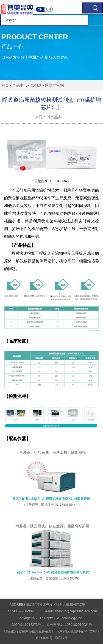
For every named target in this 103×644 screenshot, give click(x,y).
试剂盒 (36, 85)
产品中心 (20, 85)
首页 (5, 85)
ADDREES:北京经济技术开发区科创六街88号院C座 (47, 605)
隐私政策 (61, 638)
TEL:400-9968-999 (20, 611)
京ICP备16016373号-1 (27, 625)
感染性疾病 (54, 85)
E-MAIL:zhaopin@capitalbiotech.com (70, 611)
